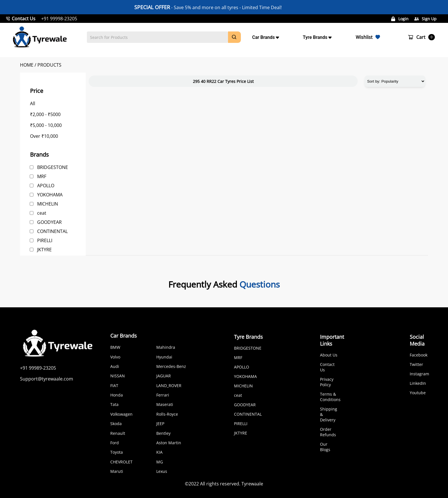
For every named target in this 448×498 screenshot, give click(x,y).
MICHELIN (48, 204)
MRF (42, 176)
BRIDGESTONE (53, 167)
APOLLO (46, 186)
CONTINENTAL (52, 231)
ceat (42, 213)
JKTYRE (44, 250)
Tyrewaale (252, 484)
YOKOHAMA (50, 195)
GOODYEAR (49, 222)
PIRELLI (45, 240)
